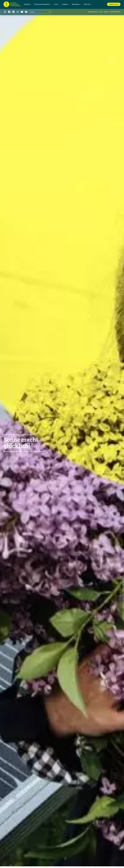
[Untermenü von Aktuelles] (27, 4)
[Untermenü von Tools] (56, 4)
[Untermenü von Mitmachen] (76, 4)
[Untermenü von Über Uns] (88, 4)
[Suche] (50, 12)
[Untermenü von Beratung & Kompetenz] (43, 4)
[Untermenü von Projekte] (65, 4)
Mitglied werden (114, 4)
